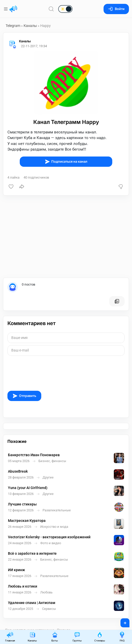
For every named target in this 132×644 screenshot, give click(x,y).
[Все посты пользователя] (117, 301)
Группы (77, 637)
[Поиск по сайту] (51, 9)
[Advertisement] (66, 237)
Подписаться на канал (66, 162)
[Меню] (6, 9)
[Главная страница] (13, 9)
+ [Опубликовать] (122, 621)
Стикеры (100, 637)
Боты (55, 637)
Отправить (24, 396)
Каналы (30, 26)
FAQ (122, 637)
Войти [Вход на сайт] (116, 9)
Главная (10, 637)
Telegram (13, 26)
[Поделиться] (22, 187)
